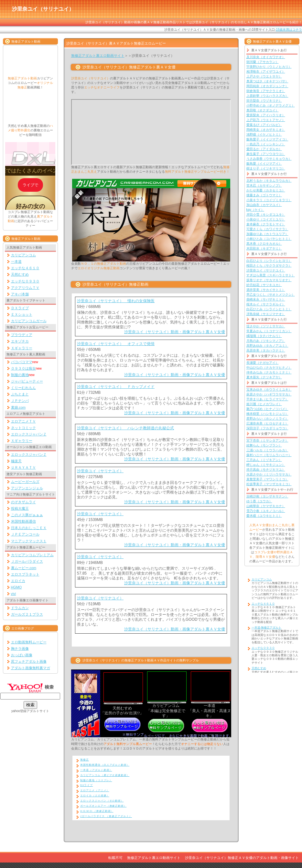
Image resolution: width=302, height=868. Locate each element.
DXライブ (86, 785)
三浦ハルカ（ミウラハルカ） (267, 450)
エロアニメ (95, 790)
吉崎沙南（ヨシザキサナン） (267, 496)
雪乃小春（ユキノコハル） (266, 511)
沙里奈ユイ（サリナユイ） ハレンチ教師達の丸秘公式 (125, 428)
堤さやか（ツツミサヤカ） (266, 326)
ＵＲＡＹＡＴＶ (23, 467)
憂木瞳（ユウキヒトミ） (264, 516)
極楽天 (16, 461)
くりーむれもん (23, 388)
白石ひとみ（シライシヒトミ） (269, 309)
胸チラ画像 (20, 648)
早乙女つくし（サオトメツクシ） (271, 295)
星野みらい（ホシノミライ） (267, 419)
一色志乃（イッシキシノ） (266, 144)
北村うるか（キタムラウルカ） (269, 181)
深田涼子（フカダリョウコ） (267, 428)
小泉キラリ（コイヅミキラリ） (269, 200)
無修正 (85, 760)
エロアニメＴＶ (23, 421)
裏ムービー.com (24, 568)
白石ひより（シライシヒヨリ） (269, 261)
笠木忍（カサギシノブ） (264, 185)
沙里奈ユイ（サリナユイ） (100, 471)
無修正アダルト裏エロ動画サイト (98, 56)
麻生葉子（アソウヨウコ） (266, 154)
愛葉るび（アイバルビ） (264, 125)
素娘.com (18, 407)
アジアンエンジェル (27, 488)
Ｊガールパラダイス (27, 561)
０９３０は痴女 (23, 368)
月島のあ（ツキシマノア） (266, 341)
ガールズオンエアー (103, 806)
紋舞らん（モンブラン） (264, 445)
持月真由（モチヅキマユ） (266, 470)
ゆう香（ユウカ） (259, 501)
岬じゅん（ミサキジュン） (266, 465)
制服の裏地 (20, 375)
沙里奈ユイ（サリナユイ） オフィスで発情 (116, 344)
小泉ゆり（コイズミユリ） (266, 219)
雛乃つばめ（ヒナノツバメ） (267, 409)
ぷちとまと (20, 394)
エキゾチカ (20, 341)
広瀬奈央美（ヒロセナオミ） (267, 423)
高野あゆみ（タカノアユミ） (267, 346)
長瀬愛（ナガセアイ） (263, 363)
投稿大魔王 (20, 508)
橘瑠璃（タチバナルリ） (264, 336)
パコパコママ (22, 362)
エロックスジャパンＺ (29, 434)
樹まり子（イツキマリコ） (266, 168)
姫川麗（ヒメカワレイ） (264, 404)
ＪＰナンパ (20, 401)
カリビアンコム (23, 255)
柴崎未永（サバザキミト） (266, 299)
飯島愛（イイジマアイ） (264, 163)
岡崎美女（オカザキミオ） (266, 130)
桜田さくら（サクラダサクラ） (269, 266)
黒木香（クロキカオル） (264, 244)
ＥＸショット (22, 314)
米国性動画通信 (23, 521)
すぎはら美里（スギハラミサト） (271, 275)
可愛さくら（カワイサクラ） (267, 229)
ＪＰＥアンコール (25, 534)
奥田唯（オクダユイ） (263, 110)
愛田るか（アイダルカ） (264, 149)
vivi (14, 594)
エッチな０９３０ (25, 281)
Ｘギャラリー (22, 348)
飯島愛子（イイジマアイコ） (267, 139)
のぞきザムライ (23, 502)
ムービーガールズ (25, 482)
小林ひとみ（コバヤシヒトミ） (269, 239)
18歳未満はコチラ (289, 30)
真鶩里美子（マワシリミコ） (267, 479)
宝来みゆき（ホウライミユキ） (269, 389)
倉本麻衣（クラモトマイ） (266, 224)
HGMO (16, 587)
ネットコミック (23, 428)
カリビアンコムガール (29, 321)
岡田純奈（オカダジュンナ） (267, 86)
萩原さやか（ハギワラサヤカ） (269, 394)
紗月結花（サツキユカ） (264, 285)
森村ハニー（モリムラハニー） (269, 455)
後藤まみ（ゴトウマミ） (264, 195)
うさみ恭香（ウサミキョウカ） (269, 159)
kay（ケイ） (255, 210)
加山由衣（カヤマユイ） (264, 205)
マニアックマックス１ (29, 541)
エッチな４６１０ (25, 268)
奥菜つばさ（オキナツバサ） (267, 81)
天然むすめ (20, 274)
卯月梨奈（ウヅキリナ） (264, 101)
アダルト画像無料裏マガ (31, 668)
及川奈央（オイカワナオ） (266, 57)
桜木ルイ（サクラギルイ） (266, 304)
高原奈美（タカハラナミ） (266, 350)
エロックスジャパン (102, 801)
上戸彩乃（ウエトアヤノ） (266, 120)
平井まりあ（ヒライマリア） (267, 399)
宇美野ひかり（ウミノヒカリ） (269, 67)
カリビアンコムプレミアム (32, 555)
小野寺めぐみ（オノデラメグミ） (271, 105)
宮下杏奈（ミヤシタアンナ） (267, 440)
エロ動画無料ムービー (29, 642)
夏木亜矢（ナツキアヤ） (264, 377)
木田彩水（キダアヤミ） (264, 248)
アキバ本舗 (20, 294)
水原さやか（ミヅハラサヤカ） (269, 474)
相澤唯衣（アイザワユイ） (266, 71)
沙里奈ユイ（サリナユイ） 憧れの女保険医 (116, 301)
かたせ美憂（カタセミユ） (266, 190)
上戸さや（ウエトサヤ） (264, 76)
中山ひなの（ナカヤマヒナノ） (269, 368)
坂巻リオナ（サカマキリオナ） (269, 280)
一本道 (16, 261)
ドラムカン (20, 608)
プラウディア (22, 335)
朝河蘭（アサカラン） (263, 62)
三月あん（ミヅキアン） (264, 460)
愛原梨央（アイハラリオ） (266, 115)
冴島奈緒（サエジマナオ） (266, 314)
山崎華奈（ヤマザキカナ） (266, 506)
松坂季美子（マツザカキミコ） (269, 484)
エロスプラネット (25, 574)
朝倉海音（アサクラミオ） (266, 91)
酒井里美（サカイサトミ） (266, 290)
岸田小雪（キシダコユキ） (266, 214)
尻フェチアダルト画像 (29, 661)
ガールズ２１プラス (27, 614)
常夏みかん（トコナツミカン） (269, 331)
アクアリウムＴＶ (25, 288)
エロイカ (18, 581)
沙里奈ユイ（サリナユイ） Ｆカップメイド (116, 387)
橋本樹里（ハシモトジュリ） (267, 414)
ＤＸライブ (20, 308)
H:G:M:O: (97, 811)
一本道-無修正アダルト (267, 628)
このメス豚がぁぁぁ (27, 515)
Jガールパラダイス (106, 816)
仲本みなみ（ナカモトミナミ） (269, 372)
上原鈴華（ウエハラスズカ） (267, 96)
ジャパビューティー (27, 381)
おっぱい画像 (22, 655)
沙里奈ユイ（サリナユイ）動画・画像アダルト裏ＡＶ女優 (175, 332)
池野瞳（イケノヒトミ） (264, 134)
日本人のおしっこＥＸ (29, 528)
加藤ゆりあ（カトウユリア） (267, 234)
